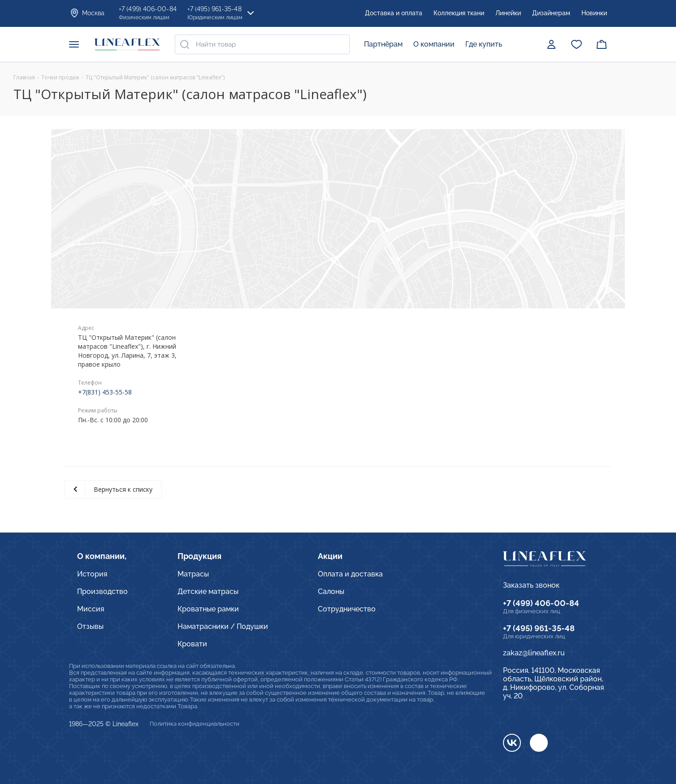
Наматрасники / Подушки (223, 626)
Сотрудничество (347, 609)
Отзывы (90, 626)
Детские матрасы (208, 591)
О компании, (102, 556)
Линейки (508, 13)
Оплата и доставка (350, 574)
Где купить (484, 44)
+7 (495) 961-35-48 (539, 628)
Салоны (331, 591)
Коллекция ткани (459, 13)
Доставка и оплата (394, 13)
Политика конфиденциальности (195, 724)
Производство (102, 591)
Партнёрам (383, 44)
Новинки (594, 13)
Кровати (192, 644)
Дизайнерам (551, 13)
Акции (330, 556)
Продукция (199, 556)
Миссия (91, 609)
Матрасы (193, 574)
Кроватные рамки (208, 609)
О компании (434, 44)
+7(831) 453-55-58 (105, 392)
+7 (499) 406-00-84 (541, 603)
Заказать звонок (531, 585)
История (92, 574)
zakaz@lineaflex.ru (534, 653)
